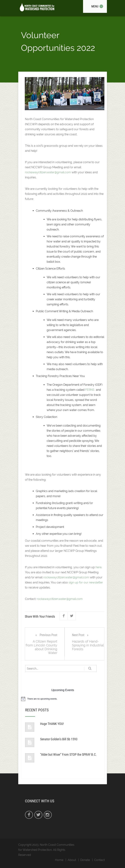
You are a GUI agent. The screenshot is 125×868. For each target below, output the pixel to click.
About (72, 860)
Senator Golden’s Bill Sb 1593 (59, 739)
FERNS (90, 390)
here (98, 567)
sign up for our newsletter (86, 582)
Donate (85, 860)
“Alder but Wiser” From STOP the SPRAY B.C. (68, 754)
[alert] (63, 699)
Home (59, 860)
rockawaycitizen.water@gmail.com (48, 172)
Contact (99, 860)
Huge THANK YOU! (52, 724)
